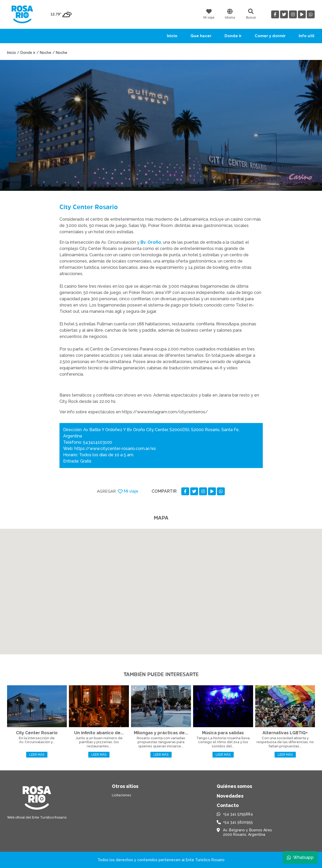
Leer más (37, 755)
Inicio (172, 36)
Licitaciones (121, 795)
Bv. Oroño (151, 242)
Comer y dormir (270, 36)
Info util (307, 36)
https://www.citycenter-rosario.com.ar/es (115, 449)
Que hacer (201, 36)
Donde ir (233, 36)
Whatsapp (300, 857)
